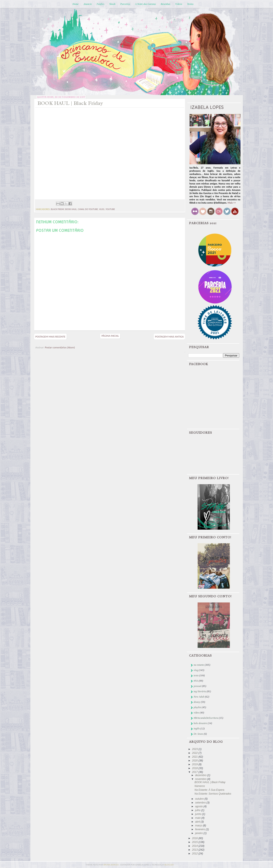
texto (196, 675)
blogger (169, 865)
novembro (201, 779)
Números (200, 786)
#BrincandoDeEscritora (206, 718)
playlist (197, 707)
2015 (195, 842)
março (199, 826)
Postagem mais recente (50, 337)
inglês (197, 729)
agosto (199, 806)
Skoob (112, 4)
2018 (195, 768)
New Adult (199, 697)
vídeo (197, 713)
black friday (57, 209)
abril (198, 822)
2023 (195, 749)
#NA (196, 681)
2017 (195, 772)
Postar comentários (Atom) (60, 347)
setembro (201, 803)
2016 (195, 838)
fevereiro (200, 829)
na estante (199, 665)
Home (76, 4)
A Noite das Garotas (146, 4)
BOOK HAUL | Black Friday (210, 782)
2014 (195, 846)
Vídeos (179, 4)
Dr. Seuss (199, 734)
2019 (195, 764)
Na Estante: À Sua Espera (209, 790)
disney (197, 702)
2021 (195, 757)
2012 (195, 854)
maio (198, 818)
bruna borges (111, 865)
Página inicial (110, 336)
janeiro (199, 833)
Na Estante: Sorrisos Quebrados (213, 794)
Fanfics (100, 4)
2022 (195, 753)
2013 (195, 850)
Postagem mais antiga (169, 337)
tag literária (200, 691)
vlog (102, 209)
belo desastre (200, 723)
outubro (200, 799)
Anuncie (88, 4)
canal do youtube (88, 209)
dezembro (201, 775)
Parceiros (125, 4)
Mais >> (232, 203)
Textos (190, 4)
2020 (195, 761)
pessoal (198, 686)
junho (199, 814)
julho (198, 810)
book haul (71, 209)
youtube (110, 209)
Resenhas (165, 4)
